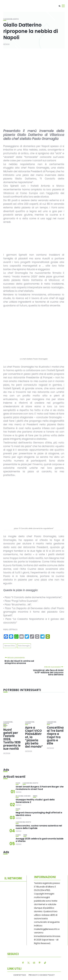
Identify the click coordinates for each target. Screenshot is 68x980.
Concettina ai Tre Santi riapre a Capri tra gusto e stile (55, 736)
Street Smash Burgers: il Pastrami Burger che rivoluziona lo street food (40, 788)
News (5, 726)
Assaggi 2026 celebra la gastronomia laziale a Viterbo (40, 840)
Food (18, 783)
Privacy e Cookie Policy (42, 975)
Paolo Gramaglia (24, 646)
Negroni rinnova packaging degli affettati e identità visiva (39, 814)
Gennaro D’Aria (10, 646)
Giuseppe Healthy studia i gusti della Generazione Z (35, 801)
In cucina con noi (23, 796)
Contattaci (20, 975)
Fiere (25, 835)
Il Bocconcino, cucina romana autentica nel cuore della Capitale (39, 827)
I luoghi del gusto (11, 19)
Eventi (18, 835)
